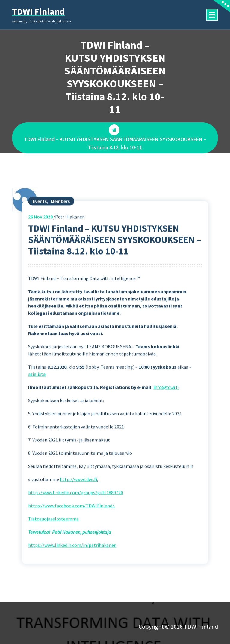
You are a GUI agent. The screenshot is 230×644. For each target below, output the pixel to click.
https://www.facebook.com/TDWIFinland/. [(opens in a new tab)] (72, 521)
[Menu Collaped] (212, 15)
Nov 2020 (40, 232)
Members (60, 216)
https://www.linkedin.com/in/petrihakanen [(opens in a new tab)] (72, 560)
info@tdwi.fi (166, 402)
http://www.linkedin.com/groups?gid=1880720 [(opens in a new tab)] (76, 508)
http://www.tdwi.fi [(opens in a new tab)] (78, 494)
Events (40, 216)
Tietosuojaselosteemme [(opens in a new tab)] (53, 534)
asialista (37, 389)
